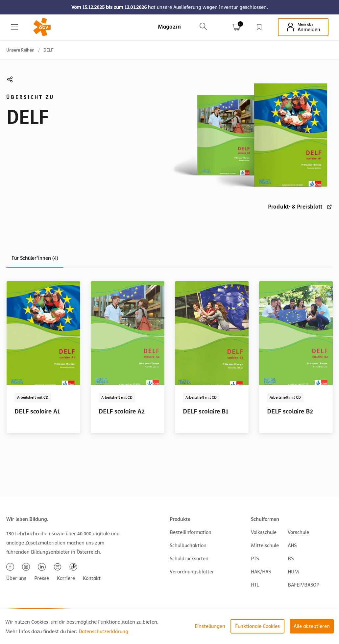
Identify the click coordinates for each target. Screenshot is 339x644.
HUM (293, 572)
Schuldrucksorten (189, 559)
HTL (255, 585)
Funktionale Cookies (257, 626)
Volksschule (264, 532)
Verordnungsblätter (192, 572)
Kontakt (92, 578)
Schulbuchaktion (188, 545)
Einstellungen (210, 626)
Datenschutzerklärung (103, 632)
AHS (292, 545)
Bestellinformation (191, 532)
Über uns (16, 578)
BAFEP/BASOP (303, 585)
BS (291, 559)
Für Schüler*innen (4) (35, 258)
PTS (255, 559)
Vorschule (298, 532)
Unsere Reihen (20, 50)
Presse (42, 578)
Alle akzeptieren (312, 626)
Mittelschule (265, 545)
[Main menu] (14, 27)
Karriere (66, 578)
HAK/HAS (261, 572)
